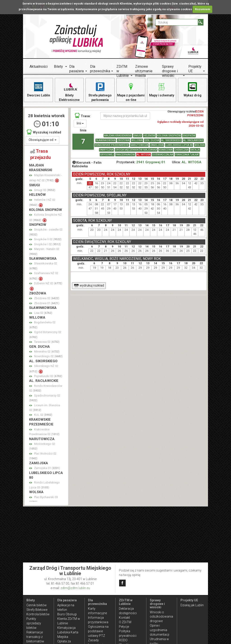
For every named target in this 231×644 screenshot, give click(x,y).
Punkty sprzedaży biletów (34, 623)
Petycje (124, 627)
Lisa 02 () (43, 313)
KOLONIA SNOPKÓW (169, 136)
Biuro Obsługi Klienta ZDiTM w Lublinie (69, 619)
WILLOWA (137, 140)
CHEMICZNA (181, 150)
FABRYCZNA (106, 150)
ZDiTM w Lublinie (123, 71)
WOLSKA (200, 145)
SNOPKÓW (189, 136)
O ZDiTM (125, 622)
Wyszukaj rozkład (44, 132)
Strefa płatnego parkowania (100, 92)
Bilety (58, 66)
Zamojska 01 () (47, 468)
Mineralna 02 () (47, 351)
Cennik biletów (37, 605)
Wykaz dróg (193, 89)
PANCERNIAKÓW (125, 155)
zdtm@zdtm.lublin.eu (75, 588)
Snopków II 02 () (48, 239)
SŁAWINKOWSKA (106, 140)
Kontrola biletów (38, 614)
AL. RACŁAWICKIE (193, 140)
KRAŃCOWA (166, 150)
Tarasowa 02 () (47, 342)
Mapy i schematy (162, 89)
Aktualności (39, 66)
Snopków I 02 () (47, 244)
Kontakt (124, 618)
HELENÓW (149, 136)
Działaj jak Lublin (192, 605)
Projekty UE (195, 69)
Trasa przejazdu (40, 154)
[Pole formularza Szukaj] (177, 22)
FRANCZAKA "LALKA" (187, 155)
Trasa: (83, 115)
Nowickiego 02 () (48, 356)
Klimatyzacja (66, 628)
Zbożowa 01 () (47, 303)
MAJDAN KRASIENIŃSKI (118, 136)
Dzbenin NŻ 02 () (48, 283)
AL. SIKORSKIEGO (171, 140)
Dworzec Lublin (39, 89)
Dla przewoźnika (100, 69)
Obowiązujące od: (43, 140)
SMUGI (138, 136)
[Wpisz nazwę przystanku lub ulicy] (125, 116)
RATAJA (195, 150)
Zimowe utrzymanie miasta (144, 71)
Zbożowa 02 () (47, 298)
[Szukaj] (201, 22)
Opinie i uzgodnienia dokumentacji (159, 630)
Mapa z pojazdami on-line (131, 92)
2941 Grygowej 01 (151, 162)
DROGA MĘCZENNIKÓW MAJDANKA (136, 150)
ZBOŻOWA (123, 140)
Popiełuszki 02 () (48, 376)
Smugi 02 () (45, 190)
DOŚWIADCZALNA (163, 155)
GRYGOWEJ (107, 155)
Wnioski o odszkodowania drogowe (161, 617)
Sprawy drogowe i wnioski (170, 71)
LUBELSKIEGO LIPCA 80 (179, 145)
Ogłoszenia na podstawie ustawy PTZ (98, 631)
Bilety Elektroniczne (69, 92)
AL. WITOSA (144, 155)
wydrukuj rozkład (89, 285)
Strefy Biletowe (37, 610)
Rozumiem (203, 9)
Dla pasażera (76, 69)
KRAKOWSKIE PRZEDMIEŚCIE (112, 145)
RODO (123, 640)
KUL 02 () (43, 415)
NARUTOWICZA (139, 145)
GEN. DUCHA (152, 140)
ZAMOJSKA (157, 145)
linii (80, 123)
